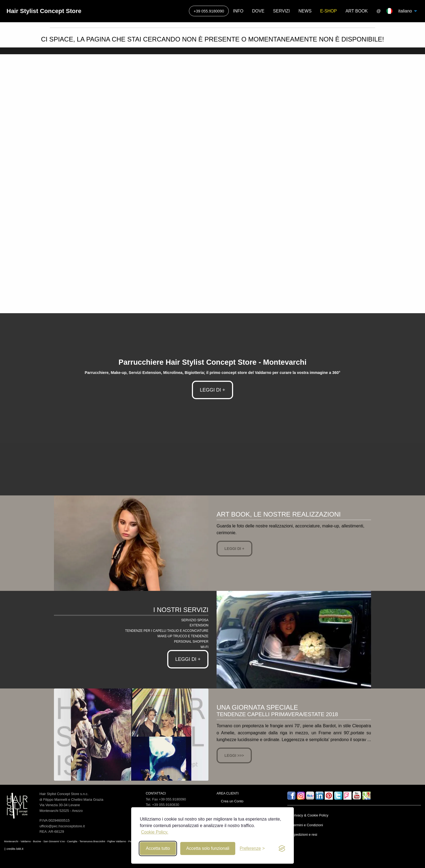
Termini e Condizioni (307, 825)
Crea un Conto (232, 801)
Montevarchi (11, 841)
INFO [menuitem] (238, 11)
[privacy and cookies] (282, 848)
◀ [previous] (8, 180)
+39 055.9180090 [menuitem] (209, 11)
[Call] (209, 11)
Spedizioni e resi (304, 835)
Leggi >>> (234, 755)
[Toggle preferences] (252, 848)
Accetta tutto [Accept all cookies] (158, 848)
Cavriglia (72, 841)
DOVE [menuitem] (258, 11)
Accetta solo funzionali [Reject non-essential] (208, 848)
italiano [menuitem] (404, 11)
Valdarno (26, 841)
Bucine (37, 841)
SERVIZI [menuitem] (281, 11)
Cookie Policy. (154, 832)
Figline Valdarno (117, 841)
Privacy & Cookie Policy (310, 815)
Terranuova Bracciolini (92, 841)
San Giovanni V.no (54, 841)
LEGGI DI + (212, 390)
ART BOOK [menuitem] (357, 11)
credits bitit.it (15, 849)
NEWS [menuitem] (305, 11)
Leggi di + (234, 549)
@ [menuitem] (379, 11)
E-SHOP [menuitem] (328, 11)
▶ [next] (421, 180)
